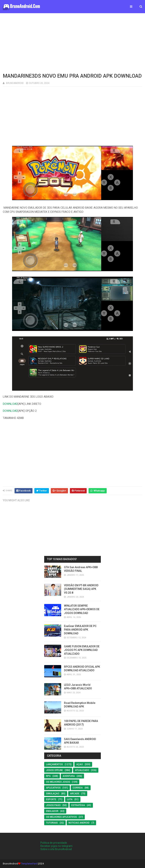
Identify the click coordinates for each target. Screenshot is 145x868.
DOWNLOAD (10, 404)
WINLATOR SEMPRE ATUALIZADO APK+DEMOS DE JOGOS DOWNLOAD (82, 609)
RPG (48, 776)
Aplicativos (53, 788)
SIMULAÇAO (53, 794)
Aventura (69, 776)
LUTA (70, 799)
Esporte (51, 799)
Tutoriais (52, 823)
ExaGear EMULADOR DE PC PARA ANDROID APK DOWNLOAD (80, 630)
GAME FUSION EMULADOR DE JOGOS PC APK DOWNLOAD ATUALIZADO (82, 650)
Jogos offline (54, 770)
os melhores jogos (58, 782)
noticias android (79, 823)
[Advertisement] (72, 42)
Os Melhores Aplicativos (61, 817)
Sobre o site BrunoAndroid (56, 849)
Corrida (78, 788)
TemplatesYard (29, 864)
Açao (80, 764)
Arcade (75, 794)
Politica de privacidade (54, 843)
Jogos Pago (53, 805)
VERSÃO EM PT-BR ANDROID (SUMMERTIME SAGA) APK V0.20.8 (81, 589)
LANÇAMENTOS (54, 764)
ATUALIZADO (82, 770)
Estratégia (78, 805)
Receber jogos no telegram (56, 846)
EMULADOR (52, 811)
